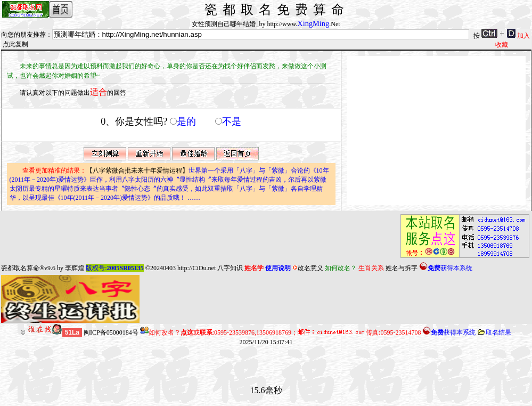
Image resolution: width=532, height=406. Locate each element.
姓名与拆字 (402, 268)
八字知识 (230, 268)
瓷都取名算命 (20, 268)
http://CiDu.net (197, 268)
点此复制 (15, 44)
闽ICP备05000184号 (111, 332)
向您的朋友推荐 (23, 35)
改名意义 (308, 268)
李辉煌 (75, 268)
